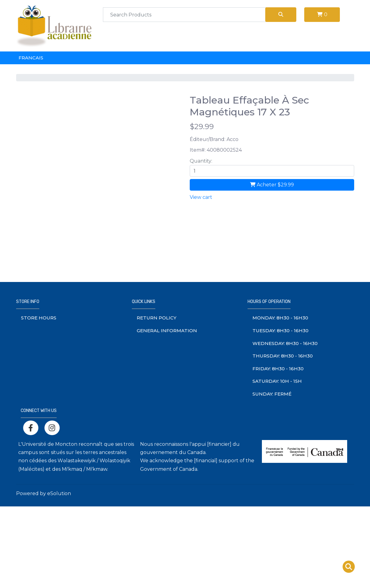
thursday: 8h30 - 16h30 (283, 356)
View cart (201, 197)
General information (167, 331)
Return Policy (157, 318)
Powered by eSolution (44, 493)
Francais (31, 58)
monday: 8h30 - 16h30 (280, 318)
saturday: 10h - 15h (277, 381)
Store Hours (39, 318)
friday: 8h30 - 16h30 (278, 369)
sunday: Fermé (272, 394)
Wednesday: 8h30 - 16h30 (285, 343)
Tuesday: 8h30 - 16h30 (280, 331)
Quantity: (201, 161)
